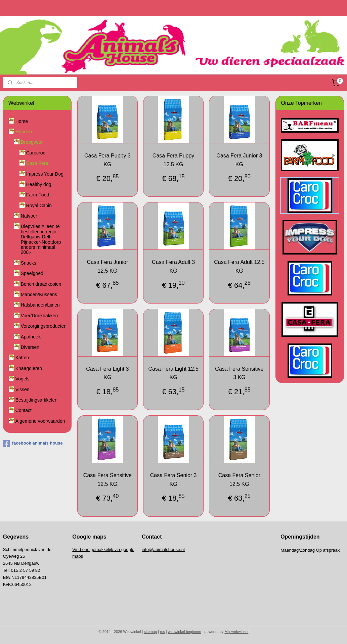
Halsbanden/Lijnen (40, 305)
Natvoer (29, 216)
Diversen (30, 347)
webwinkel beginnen (185, 632)
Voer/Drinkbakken (39, 316)
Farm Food (38, 195)
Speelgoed (32, 273)
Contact (24, 410)
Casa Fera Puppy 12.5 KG (173, 160)
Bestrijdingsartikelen (36, 400)
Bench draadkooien (41, 284)
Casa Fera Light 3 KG (108, 373)
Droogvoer (32, 142)
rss (162, 632)
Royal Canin (39, 205)
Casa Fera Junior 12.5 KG (108, 266)
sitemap (151, 632)
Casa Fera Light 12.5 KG (173, 373)
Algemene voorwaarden (40, 421)
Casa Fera (37, 163)
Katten (22, 358)
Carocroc (36, 153)
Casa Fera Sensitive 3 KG (240, 373)
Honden (24, 132)
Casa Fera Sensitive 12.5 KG (107, 480)
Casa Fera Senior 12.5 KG (239, 480)
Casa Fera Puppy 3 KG (107, 160)
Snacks (29, 263)
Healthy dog (39, 184)
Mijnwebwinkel (236, 632)
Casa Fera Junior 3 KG (240, 160)
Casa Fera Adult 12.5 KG (240, 266)
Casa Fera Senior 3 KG (173, 480)
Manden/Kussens (39, 294)
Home (22, 121)
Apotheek (31, 337)
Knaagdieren (29, 368)
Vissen (23, 389)
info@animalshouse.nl (163, 549)
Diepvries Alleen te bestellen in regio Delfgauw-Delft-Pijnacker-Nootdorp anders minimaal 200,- (41, 239)
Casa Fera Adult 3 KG (173, 266)
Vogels (23, 379)
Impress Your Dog (45, 174)
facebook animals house (33, 444)
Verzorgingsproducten (44, 326)
